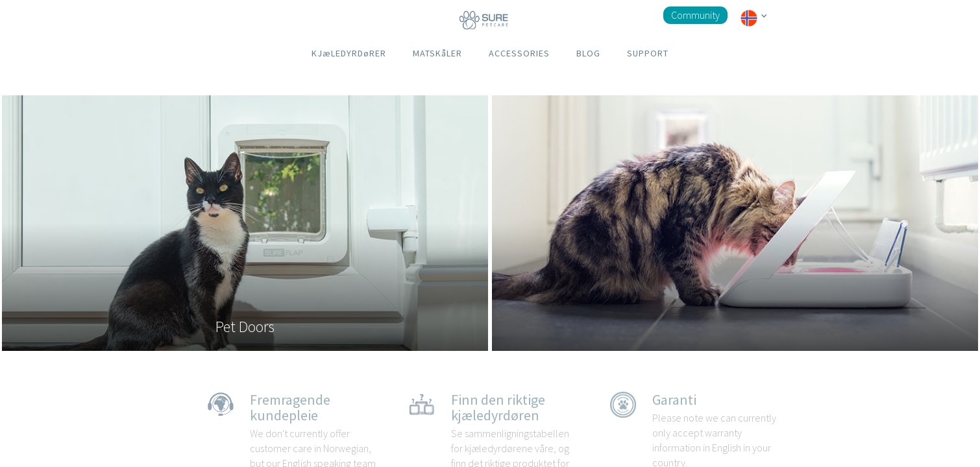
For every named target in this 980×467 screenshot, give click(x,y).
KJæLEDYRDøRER (349, 53)
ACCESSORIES (519, 53)
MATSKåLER (437, 53)
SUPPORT (648, 53)
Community (695, 15)
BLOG (588, 53)
